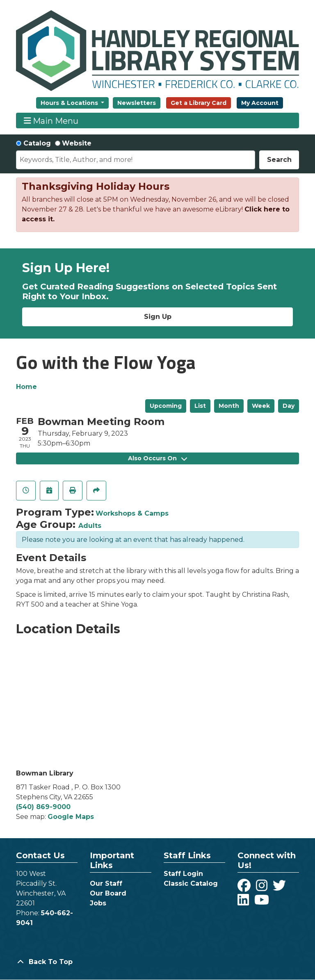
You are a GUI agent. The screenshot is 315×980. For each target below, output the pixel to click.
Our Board (108, 893)
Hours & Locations (70, 103)
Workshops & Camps (132, 513)
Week (261, 406)
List (200, 406)
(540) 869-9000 (43, 807)
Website (77, 143)
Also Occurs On (157, 458)
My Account (260, 103)
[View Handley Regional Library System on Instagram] (263, 888)
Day (289, 406)
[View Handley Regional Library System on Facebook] (245, 888)
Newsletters (137, 103)
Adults (90, 526)
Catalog (37, 143)
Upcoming (166, 406)
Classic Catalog (191, 883)
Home (26, 387)
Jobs (98, 903)
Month (229, 406)
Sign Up (158, 317)
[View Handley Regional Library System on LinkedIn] (244, 902)
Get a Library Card (199, 103)
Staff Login (183, 874)
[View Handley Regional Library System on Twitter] (280, 888)
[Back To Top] (157, 962)
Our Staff (106, 883)
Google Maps (71, 817)
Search (279, 160)
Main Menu (51, 121)
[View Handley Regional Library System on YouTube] (262, 902)
